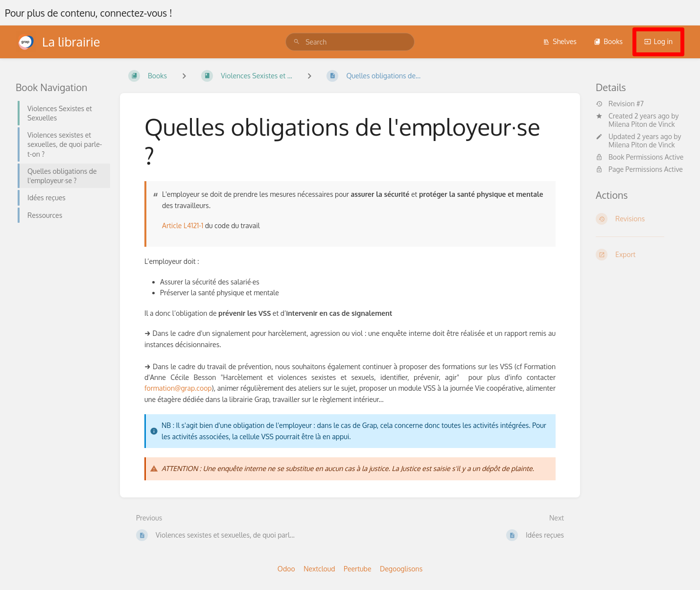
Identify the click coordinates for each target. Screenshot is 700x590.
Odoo (286, 569)
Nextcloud (319, 569)
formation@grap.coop (178, 388)
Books (608, 41)
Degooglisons (401, 569)
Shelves (560, 41)
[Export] (640, 255)
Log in (658, 41)
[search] (350, 42)
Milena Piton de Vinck (642, 124)
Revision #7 (620, 104)
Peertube (357, 569)
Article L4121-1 (183, 225)
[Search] (297, 42)
